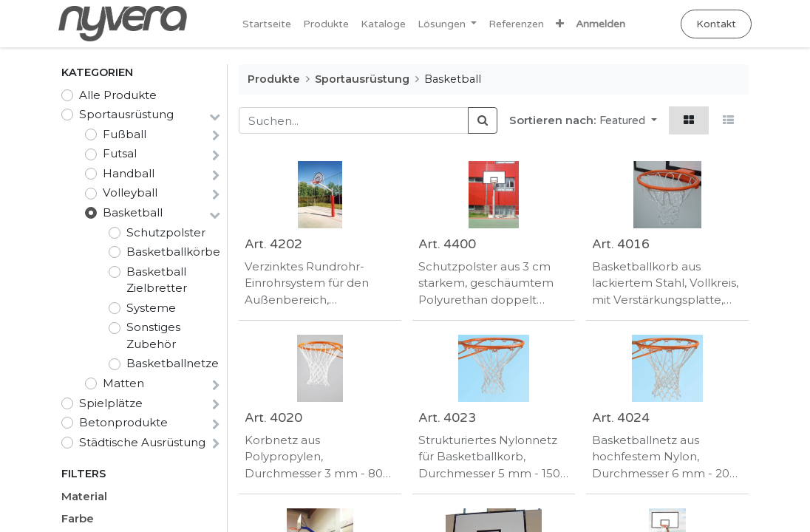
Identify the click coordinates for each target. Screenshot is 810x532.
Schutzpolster (166, 232)
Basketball (133, 212)
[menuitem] (267, 24)
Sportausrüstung (126, 114)
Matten (123, 383)
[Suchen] (483, 121)
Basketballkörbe (173, 252)
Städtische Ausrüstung (142, 442)
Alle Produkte (118, 95)
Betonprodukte (123, 422)
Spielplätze (111, 403)
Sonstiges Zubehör (153, 335)
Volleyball (130, 192)
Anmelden (600, 24)
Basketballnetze (173, 363)
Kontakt (713, 24)
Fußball (125, 134)
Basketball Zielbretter (157, 280)
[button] (560, 24)
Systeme (151, 308)
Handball (129, 173)
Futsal (120, 153)
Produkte (274, 79)
